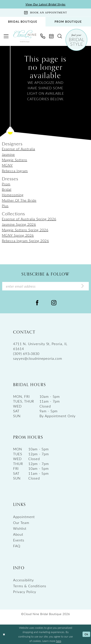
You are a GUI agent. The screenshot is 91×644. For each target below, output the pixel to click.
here (59, 641)
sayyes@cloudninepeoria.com (38, 358)
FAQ (17, 546)
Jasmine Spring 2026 (19, 224)
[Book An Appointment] (45, 13)
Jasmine (8, 154)
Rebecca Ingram (15, 171)
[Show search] (60, 36)
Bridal (7, 189)
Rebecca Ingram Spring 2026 (25, 241)
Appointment (24, 517)
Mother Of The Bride (19, 200)
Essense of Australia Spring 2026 (29, 219)
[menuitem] (23, 22)
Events (19, 540)
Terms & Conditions (30, 586)
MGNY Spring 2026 (18, 235)
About (18, 534)
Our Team (21, 523)
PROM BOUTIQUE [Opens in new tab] (68, 22)
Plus (5, 206)
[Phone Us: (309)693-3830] (43, 36)
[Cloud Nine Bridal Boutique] (25, 36)
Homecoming (13, 195)
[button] (6, 36)
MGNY (7, 165)
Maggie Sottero (15, 160)
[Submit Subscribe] (82, 286)
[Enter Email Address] (45, 286)
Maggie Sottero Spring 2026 (25, 230)
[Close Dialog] (4, 634)
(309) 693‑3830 (26, 354)
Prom (6, 184)
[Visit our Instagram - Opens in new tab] (54, 302)
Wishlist (20, 528)
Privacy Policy (25, 592)
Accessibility (23, 580)
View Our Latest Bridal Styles (46, 4)
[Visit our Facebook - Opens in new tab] (37, 302)
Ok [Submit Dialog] (86, 634)
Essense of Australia (18, 149)
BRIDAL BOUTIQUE (23, 22)
